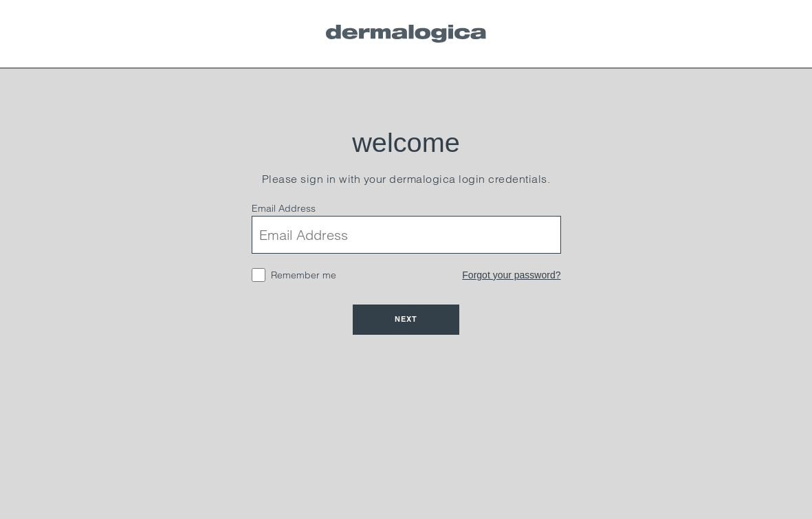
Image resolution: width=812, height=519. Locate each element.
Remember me (304, 275)
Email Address (284, 208)
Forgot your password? (511, 275)
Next (406, 319)
